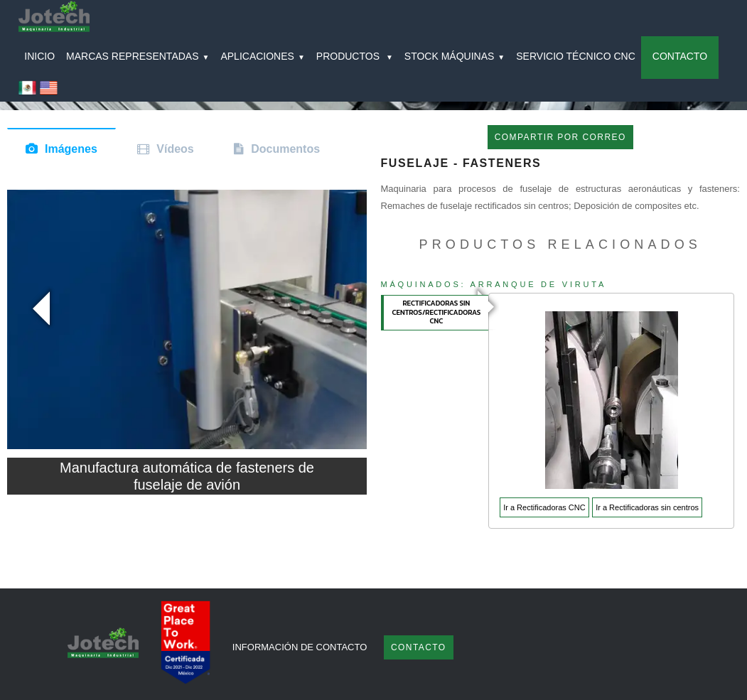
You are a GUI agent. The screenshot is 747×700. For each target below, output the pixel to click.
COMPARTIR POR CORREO (560, 137)
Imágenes (71, 149)
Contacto (419, 647)
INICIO (39, 56)
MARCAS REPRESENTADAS (138, 56)
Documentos (285, 149)
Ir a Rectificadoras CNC (544, 507)
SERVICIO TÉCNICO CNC (576, 56)
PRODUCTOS (355, 56)
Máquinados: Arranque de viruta (494, 284)
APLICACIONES (262, 56)
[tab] (435, 313)
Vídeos (175, 149)
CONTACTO (680, 56)
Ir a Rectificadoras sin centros (647, 507)
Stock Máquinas (455, 56)
